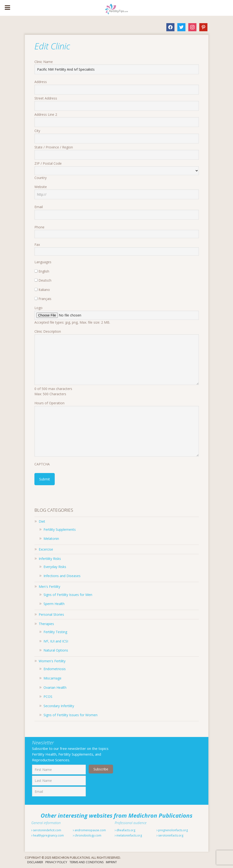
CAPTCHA (42, 464)
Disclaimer (35, 862)
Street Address (46, 98)
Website (41, 187)
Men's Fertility (49, 587)
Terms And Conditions (87, 862)
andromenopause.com (89, 830)
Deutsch (45, 280)
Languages (43, 262)
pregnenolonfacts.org (172, 830)
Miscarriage (52, 678)
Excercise (46, 549)
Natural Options (56, 650)
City (37, 131)
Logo (38, 308)
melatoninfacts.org (128, 835)
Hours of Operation (49, 403)
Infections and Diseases (62, 576)
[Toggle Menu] (7, 8)
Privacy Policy (56, 862)
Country (41, 178)
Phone (39, 227)
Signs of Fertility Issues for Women (70, 715)
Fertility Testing (55, 632)
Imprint (111, 862)
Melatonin (51, 539)
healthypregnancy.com (48, 835)
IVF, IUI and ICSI (56, 641)
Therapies (46, 624)
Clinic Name (44, 62)
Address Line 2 (46, 114)
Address (41, 82)
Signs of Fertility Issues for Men (68, 595)
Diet (42, 521)
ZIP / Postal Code (48, 163)
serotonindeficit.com (46, 830)
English (44, 271)
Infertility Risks (50, 559)
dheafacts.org (125, 830)
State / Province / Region (54, 147)
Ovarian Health (55, 687)
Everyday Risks (55, 567)
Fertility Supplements (60, 529)
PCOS (48, 697)
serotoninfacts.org (170, 835)
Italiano (44, 290)
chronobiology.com (87, 835)
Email (39, 207)
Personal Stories (51, 614)
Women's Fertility (52, 661)
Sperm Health (54, 604)
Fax (37, 245)
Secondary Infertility (59, 706)
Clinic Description (48, 331)
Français (45, 299)
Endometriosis (55, 669)
